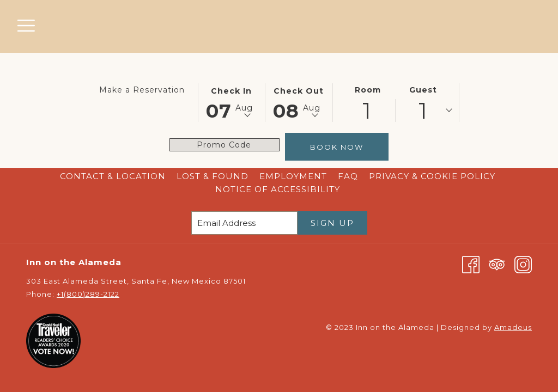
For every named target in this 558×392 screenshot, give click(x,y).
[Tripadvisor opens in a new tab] (497, 264)
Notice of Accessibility (278, 189)
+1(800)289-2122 (88, 294)
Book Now (337, 147)
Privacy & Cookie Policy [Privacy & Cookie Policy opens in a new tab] (433, 176)
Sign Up (332, 223)
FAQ (348, 176)
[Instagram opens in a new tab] (523, 264)
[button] (232, 102)
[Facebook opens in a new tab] (471, 264)
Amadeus (513, 327)
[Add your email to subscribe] (244, 223)
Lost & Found (213, 176)
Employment (293, 176)
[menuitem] (113, 176)
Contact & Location (113, 176)
